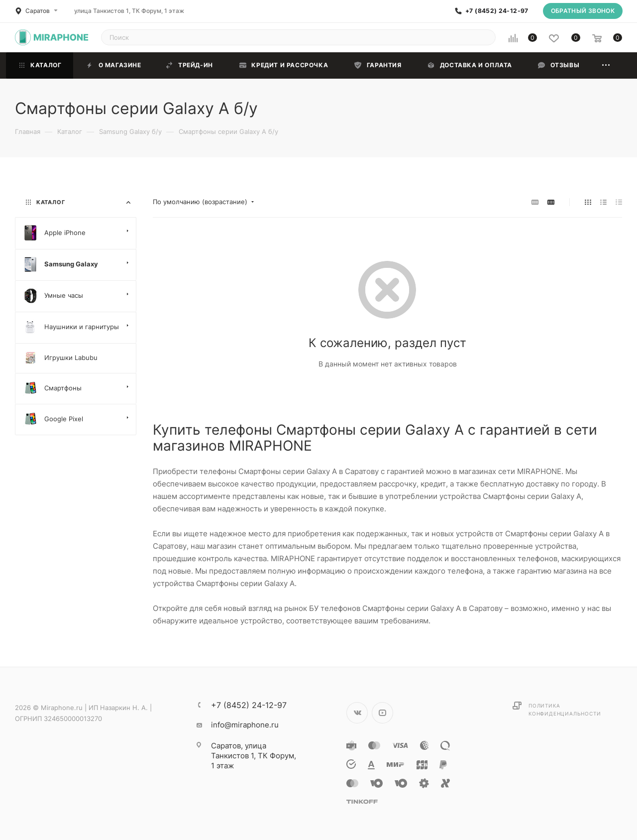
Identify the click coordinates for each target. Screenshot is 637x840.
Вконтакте (357, 713)
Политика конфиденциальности (565, 710)
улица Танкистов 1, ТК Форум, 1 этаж (129, 11)
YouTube (382, 713)
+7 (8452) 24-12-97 (497, 11)
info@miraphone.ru (245, 725)
